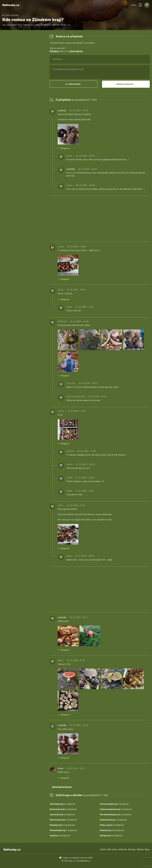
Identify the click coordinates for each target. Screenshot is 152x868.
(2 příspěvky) (116, 815)
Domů (103, 849)
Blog (147, 849)
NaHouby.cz (11, 5)
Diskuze (140, 849)
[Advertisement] (24, 76)
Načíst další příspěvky (62, 787)
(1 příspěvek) (63, 830)
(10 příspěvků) (112, 830)
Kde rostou (112, 849)
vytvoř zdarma (76, 51)
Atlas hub (123, 849)
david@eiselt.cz (84, 861)
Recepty (132, 849)
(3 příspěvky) (114, 804)
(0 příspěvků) (63, 804)
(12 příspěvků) (62, 825)
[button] (140, 5)
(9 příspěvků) (112, 825)
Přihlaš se (54, 51)
